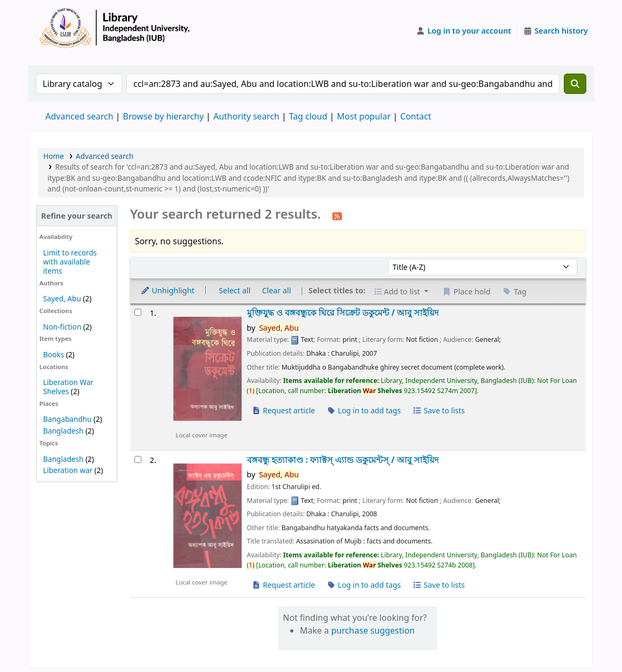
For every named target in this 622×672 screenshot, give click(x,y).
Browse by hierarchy (163, 116)
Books (54, 354)
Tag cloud (308, 116)
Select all (234, 290)
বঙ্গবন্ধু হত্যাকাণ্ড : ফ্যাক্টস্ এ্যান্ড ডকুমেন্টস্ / (343, 460)
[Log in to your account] (464, 31)
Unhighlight (168, 290)
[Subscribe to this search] (337, 215)
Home (54, 156)
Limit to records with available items (70, 262)
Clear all (276, 290)
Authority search (246, 116)
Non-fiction (62, 327)
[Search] (575, 84)
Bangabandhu (67, 419)
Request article (284, 410)
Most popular (364, 116)
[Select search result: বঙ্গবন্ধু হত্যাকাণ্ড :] (138, 459)
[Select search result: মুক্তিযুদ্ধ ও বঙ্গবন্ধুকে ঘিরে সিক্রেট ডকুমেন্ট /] (138, 312)
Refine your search (77, 216)
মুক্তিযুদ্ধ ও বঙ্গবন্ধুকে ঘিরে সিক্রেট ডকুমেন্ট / (343, 313)
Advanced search (79, 116)
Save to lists (438, 410)
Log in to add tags (364, 410)
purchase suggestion (373, 630)
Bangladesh (63, 431)
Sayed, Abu (62, 298)
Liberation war (68, 470)
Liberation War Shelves (68, 387)
